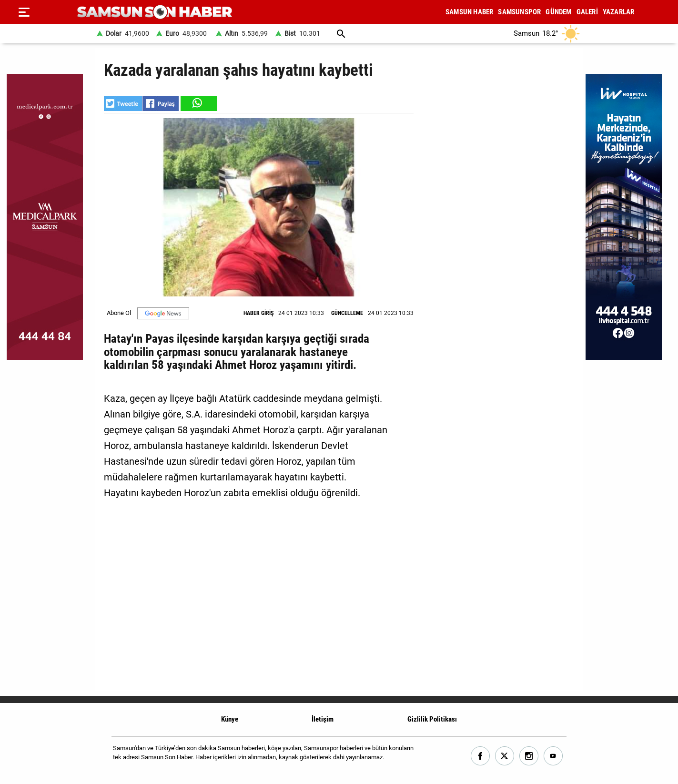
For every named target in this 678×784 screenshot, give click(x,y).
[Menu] (24, 12)
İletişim (323, 719)
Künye (230, 719)
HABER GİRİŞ (258, 313)
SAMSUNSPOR (519, 12)
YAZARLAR (619, 12)
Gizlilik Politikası (432, 719)
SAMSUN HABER (469, 12)
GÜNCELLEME (347, 313)
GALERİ (587, 12)
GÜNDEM (558, 12)
